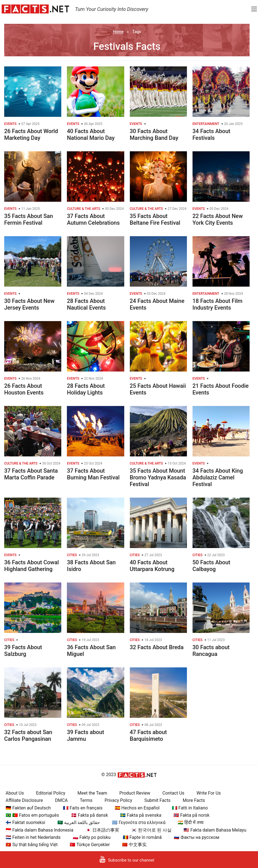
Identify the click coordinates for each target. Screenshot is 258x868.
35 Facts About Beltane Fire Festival (155, 219)
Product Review (135, 793)
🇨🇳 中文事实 (134, 845)
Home (118, 32)
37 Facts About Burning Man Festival (93, 474)
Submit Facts (158, 800)
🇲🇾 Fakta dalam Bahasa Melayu (215, 830)
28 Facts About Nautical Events (86, 304)
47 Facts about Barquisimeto (148, 735)
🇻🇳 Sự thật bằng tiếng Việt (32, 845)
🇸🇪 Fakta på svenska (141, 815)
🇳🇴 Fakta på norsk (192, 815)
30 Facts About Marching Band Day (154, 134)
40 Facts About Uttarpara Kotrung (152, 566)
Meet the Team (92, 793)
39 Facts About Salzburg (23, 651)
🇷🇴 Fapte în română (142, 837)
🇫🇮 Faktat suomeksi (25, 822)
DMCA (61, 800)
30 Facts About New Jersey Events (29, 304)
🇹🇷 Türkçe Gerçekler (90, 845)
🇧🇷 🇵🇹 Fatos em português (32, 815)
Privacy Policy (119, 800)
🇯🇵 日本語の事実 (102, 830)
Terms (86, 800)
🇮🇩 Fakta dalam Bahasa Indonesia (39, 830)
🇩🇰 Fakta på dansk (90, 815)
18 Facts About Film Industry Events (218, 304)
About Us (15, 793)
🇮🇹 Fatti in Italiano (190, 808)
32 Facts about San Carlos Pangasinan (28, 735)
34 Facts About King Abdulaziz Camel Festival (218, 477)
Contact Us (173, 793)
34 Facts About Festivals (211, 134)
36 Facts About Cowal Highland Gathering (31, 566)
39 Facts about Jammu (85, 735)
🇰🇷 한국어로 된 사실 (151, 830)
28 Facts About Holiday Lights (86, 389)
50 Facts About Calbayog (211, 566)
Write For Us (209, 793)
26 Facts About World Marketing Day (31, 134)
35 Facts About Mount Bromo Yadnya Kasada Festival (158, 477)
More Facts (194, 800)
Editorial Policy (51, 793)
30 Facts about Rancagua (211, 651)
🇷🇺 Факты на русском (196, 837)
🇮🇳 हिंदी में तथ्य (191, 822)
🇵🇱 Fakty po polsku (92, 837)
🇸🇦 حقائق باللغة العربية (79, 822)
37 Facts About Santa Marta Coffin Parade (31, 474)
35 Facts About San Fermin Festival (29, 219)
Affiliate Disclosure (24, 800)
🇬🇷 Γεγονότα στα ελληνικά (139, 822)
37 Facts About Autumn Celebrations (93, 219)
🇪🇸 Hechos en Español (137, 808)
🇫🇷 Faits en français (83, 808)
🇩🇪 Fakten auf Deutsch (28, 808)
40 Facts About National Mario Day (91, 134)
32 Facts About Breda (157, 647)
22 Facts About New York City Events (218, 219)
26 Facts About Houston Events (24, 389)
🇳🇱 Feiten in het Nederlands (33, 837)
